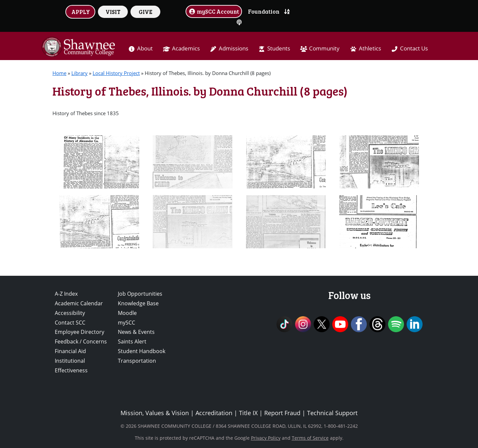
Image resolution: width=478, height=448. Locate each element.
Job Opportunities (140, 294)
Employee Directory (80, 332)
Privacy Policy (266, 438)
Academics (186, 48)
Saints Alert (132, 341)
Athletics (370, 48)
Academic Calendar (79, 303)
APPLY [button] (81, 12)
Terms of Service (310, 438)
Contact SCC (70, 323)
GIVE (146, 12)
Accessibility (70, 313)
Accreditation (214, 413)
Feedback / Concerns (81, 341)
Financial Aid (70, 351)
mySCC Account (214, 11)
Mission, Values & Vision (155, 413)
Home (59, 73)
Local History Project (116, 73)
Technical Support (332, 413)
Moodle (127, 313)
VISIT (113, 12)
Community (324, 48)
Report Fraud (282, 413)
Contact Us (414, 48)
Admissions (234, 48)
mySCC (126, 323)
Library (80, 73)
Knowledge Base (138, 303)
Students (279, 48)
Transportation (137, 361)
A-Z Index (66, 294)
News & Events (136, 332)
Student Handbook (142, 351)
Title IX (248, 413)
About (145, 48)
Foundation (264, 11)
